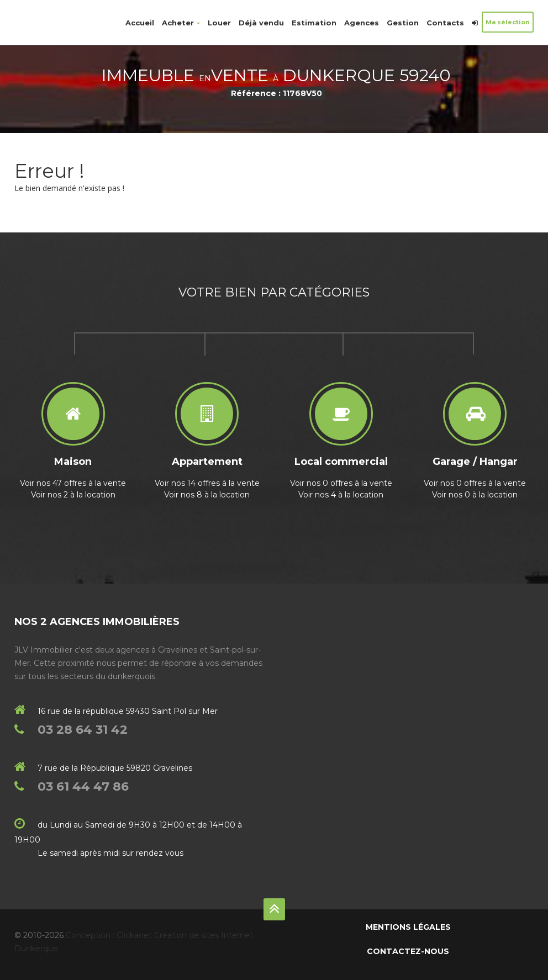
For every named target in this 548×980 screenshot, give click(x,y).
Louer (219, 23)
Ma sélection (508, 22)
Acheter (181, 23)
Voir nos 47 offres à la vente (73, 483)
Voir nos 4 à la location (341, 495)
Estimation (314, 23)
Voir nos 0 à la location (475, 495)
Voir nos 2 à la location (73, 495)
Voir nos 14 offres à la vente (207, 483)
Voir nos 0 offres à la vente (341, 483)
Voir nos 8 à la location (207, 495)
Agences (362, 23)
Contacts (445, 23)
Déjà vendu (261, 23)
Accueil (140, 23)
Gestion (403, 23)
